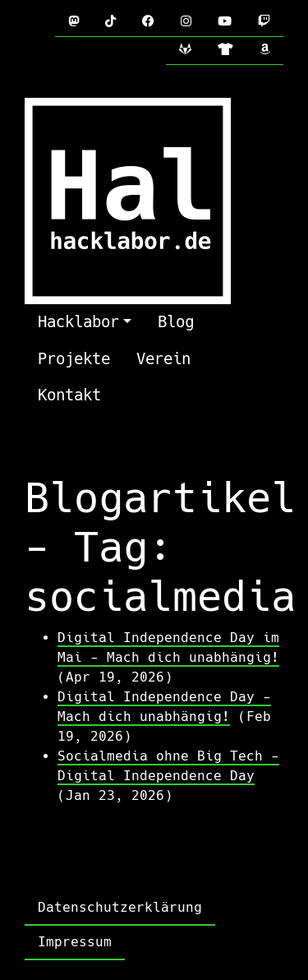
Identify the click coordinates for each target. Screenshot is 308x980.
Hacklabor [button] (78, 322)
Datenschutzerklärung (120, 907)
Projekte (74, 359)
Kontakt (69, 395)
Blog (176, 322)
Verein (163, 359)
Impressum (75, 942)
